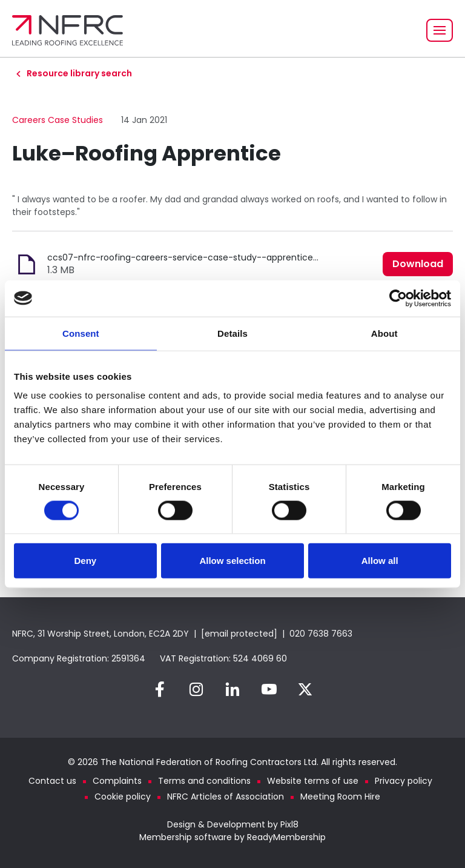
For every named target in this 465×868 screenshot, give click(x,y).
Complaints (117, 781)
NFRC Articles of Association (226, 797)
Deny (85, 561)
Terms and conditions (204, 781)
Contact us (52, 781)
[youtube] (269, 689)
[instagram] (196, 689)
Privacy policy (404, 781)
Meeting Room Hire (340, 797)
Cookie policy (123, 797)
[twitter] (305, 689)
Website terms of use (313, 781)
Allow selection (232, 561)
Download (418, 264)
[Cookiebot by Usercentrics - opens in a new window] (398, 298)
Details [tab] (232, 333)
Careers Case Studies (58, 120)
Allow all (380, 561)
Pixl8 (289, 824)
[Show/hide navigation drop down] (440, 30)
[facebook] (160, 689)
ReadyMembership (286, 837)
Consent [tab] (81, 333)
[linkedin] (232, 689)
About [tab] (384, 333)
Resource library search (79, 73)
